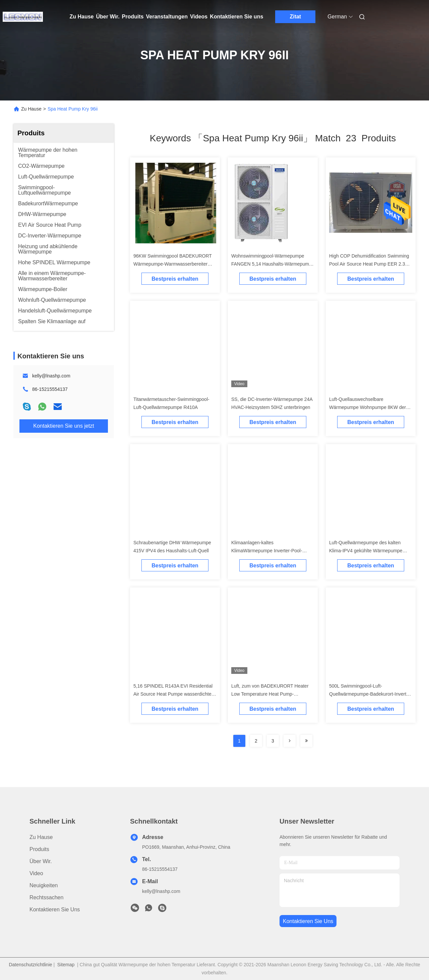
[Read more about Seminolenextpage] (290, 741)
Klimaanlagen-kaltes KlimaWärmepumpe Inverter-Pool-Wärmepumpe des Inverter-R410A (267, 551)
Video (36, 873)
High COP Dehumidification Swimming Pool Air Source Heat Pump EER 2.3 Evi (369, 264)
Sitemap (66, 965)
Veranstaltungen (167, 17)
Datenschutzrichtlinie (30, 965)
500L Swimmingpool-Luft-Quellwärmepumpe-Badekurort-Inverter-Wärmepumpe (371, 694)
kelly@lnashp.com (51, 376)
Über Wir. (108, 17)
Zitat (295, 17)
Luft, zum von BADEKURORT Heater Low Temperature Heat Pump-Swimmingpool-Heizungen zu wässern (271, 694)
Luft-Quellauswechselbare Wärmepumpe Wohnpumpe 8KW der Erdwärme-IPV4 (367, 407)
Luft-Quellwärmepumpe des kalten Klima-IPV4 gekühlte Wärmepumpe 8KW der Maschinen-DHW (366, 551)
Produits (133, 17)
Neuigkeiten (44, 885)
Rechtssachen (46, 897)
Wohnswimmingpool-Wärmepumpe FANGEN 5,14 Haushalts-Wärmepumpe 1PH (273, 264)
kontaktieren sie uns (308, 921)
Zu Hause (82, 17)
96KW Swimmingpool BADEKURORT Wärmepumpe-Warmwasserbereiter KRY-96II (173, 264)
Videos (199, 17)
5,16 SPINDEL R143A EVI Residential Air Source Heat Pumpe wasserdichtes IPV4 (174, 694)
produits (39, 849)
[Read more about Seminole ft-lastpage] (306, 741)
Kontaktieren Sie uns (236, 17)
